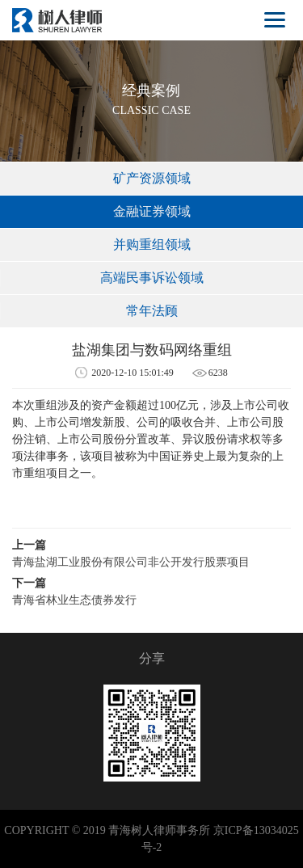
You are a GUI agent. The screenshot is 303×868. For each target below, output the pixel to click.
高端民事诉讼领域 (152, 278)
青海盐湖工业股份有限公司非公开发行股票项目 (131, 562)
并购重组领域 (152, 244)
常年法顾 (152, 311)
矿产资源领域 (152, 178)
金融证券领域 (152, 211)
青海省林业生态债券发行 (74, 600)
